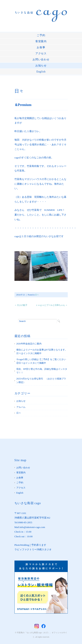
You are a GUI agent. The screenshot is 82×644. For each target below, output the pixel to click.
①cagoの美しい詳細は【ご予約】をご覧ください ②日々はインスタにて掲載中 (42, 361)
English (41, 72)
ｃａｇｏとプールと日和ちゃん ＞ (52, 305)
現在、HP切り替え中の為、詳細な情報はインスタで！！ (42, 371)
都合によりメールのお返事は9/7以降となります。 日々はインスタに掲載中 (42, 352)
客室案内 (41, 41)
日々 (19, 91)
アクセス (41, 53)
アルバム (21, 407)
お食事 (41, 47)
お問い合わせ (41, 60)
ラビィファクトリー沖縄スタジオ (33, 549)
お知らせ (41, 66)
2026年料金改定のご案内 (29, 344)
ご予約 (41, 35)
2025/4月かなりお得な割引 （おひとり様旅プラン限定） (41, 381)
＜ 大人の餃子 (21, 305)
